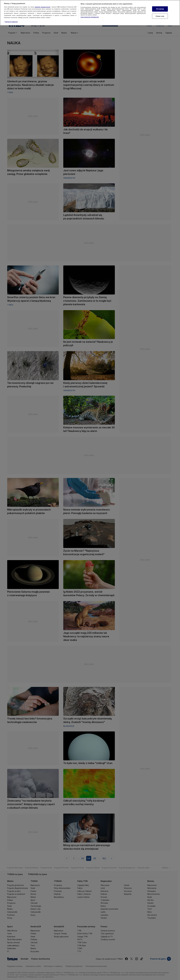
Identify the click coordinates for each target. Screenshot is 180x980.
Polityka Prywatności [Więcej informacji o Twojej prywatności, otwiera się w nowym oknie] (11, 20)
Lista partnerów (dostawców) (90, 16)
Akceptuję (160, 8)
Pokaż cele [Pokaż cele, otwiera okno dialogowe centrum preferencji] (160, 15)
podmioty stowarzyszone (43, 6)
